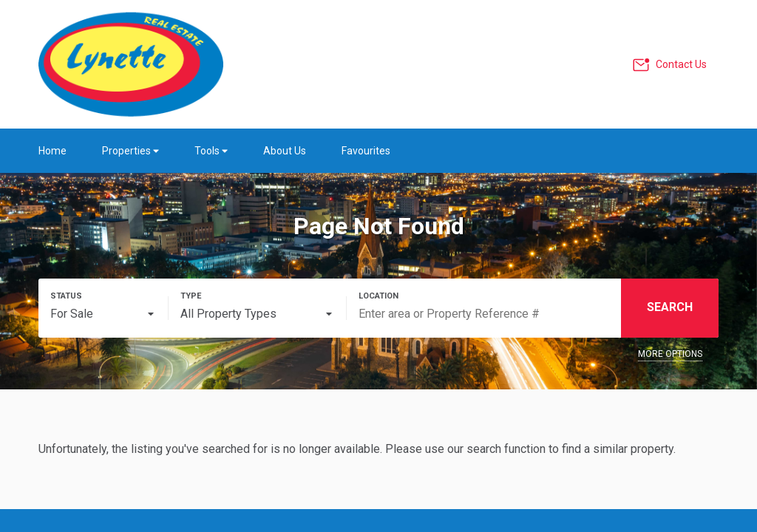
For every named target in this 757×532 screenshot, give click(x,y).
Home (52, 151)
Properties (130, 151)
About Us (285, 151)
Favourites (366, 151)
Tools (211, 151)
